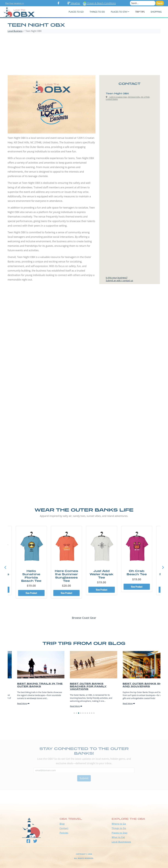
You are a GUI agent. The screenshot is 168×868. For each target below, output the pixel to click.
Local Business (15, 31)
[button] (163, 568)
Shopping (156, 12)
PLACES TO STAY (119, 12)
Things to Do (119, 828)
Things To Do (97, 12)
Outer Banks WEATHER (84, 794)
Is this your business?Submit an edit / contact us (119, 279)
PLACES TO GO (76, 12)
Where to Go (119, 824)
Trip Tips (140, 12)
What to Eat (118, 837)
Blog (62, 824)
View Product (31, 593)
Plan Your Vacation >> (15, 3)
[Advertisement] (84, 55)
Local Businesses (121, 842)
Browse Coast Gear (84, 618)
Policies (64, 833)
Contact (64, 828)
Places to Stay (120, 833)
